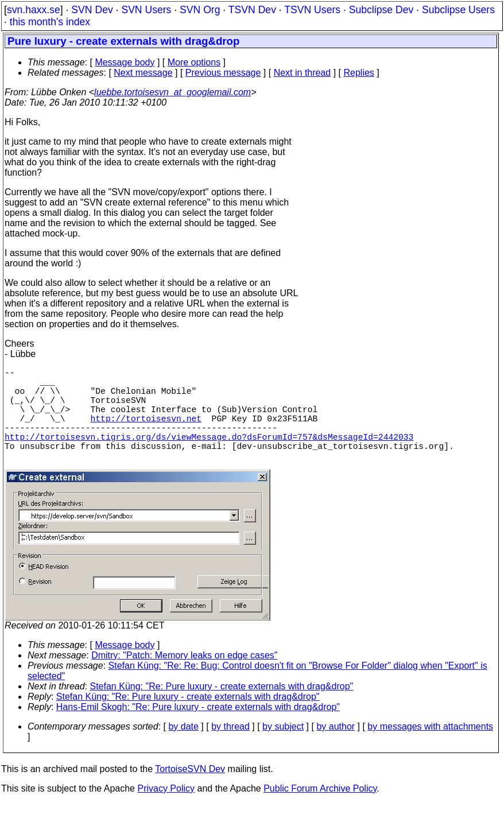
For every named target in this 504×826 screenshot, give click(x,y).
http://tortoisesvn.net (146, 432)
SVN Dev (92, 10)
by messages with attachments (430, 749)
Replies (359, 73)
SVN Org (200, 10)
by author (336, 749)
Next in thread (303, 73)
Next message (143, 73)
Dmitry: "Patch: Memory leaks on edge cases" (184, 678)
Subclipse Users (458, 10)
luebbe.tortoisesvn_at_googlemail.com (172, 92)
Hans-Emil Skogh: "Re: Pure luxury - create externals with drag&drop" (198, 730)
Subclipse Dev (381, 10)
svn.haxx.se (34, 10)
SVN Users (146, 10)
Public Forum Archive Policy (320, 811)
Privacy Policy (166, 811)
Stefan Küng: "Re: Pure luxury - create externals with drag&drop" (222, 709)
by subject (283, 749)
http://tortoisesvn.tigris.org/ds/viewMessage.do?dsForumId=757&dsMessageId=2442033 (209, 455)
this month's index (50, 22)
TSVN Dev (252, 10)
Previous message (223, 73)
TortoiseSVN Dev (190, 792)
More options (194, 62)
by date (183, 749)
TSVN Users (312, 10)
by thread (230, 749)
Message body (125, 62)
